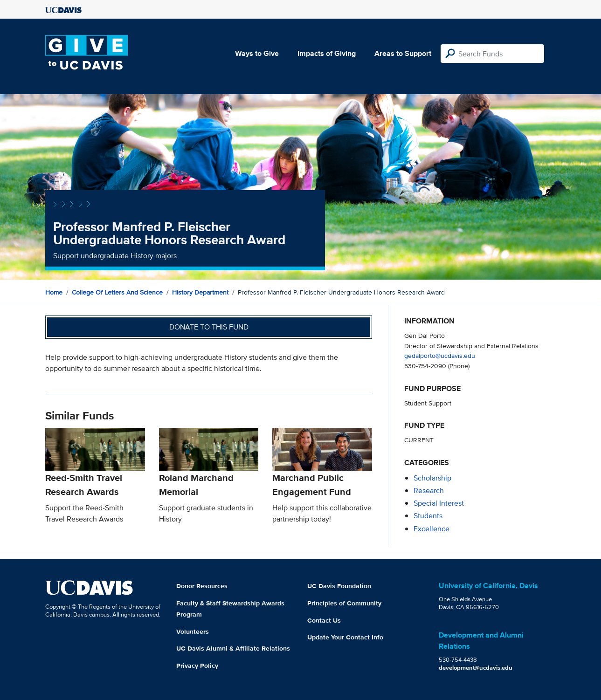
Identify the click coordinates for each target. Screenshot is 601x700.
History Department (200, 292)
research (429, 491)
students (428, 516)
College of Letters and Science (117, 292)
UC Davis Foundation (339, 586)
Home (54, 292)
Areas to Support (403, 53)
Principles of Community (344, 603)
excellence (432, 529)
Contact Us (324, 620)
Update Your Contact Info (345, 637)
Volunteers (193, 631)
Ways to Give (257, 53)
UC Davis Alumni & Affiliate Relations (233, 648)
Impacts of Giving (327, 53)
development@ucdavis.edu (476, 668)
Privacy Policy (197, 666)
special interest (439, 503)
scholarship (432, 478)
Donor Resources (202, 586)
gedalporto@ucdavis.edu (440, 355)
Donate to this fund (209, 327)
